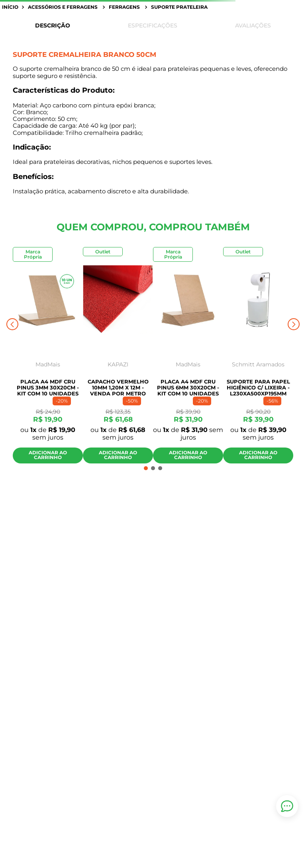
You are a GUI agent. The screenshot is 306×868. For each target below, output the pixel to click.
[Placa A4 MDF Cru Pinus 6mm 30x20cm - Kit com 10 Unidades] (188, 358)
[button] (146, 468)
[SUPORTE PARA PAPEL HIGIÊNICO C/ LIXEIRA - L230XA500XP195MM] (258, 358)
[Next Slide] (294, 324)
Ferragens (124, 7)
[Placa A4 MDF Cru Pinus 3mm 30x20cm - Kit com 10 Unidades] (48, 358)
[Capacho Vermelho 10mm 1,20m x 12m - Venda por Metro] (118, 358)
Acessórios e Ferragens (63, 7)
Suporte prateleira (179, 7)
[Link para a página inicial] (11, 7)
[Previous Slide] (12, 324)
